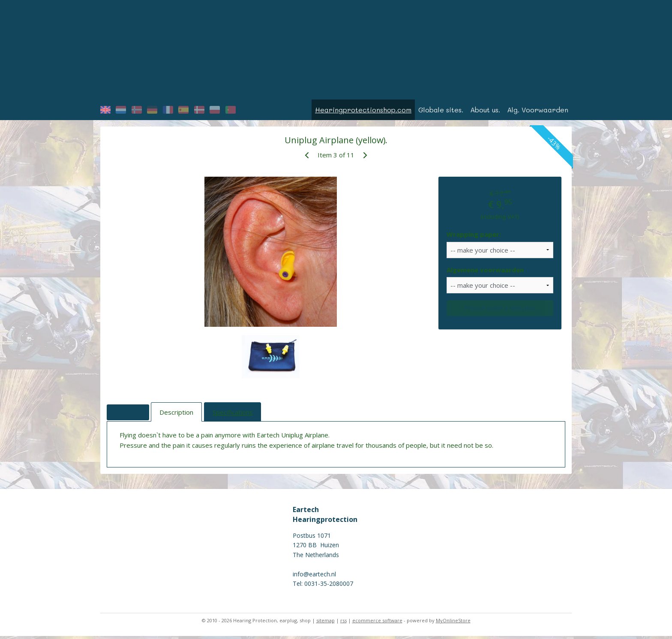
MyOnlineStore (453, 623)
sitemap (325, 623)
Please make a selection (500, 311)
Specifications (232, 415)
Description (176, 415)
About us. (485, 113)
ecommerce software (377, 623)
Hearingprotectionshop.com (363, 113)
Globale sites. (441, 113)
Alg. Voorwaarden (538, 113)
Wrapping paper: (473, 237)
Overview (128, 415)
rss (343, 623)
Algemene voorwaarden (485, 273)
